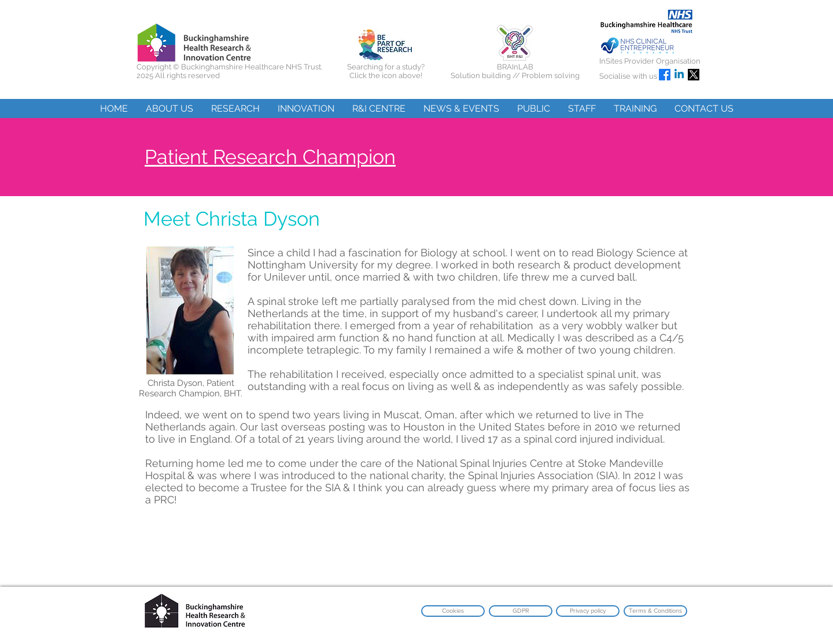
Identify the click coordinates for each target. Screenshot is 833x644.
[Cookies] (453, 611)
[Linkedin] (679, 75)
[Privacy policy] (588, 611)
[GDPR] (521, 611)
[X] (694, 75)
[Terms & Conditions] (655, 611)
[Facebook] (665, 75)
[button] (169, 108)
